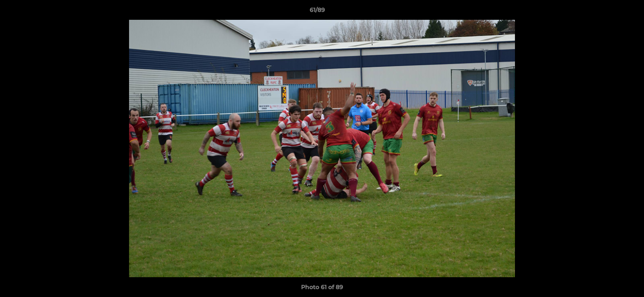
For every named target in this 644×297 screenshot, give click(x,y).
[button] (609, 12)
